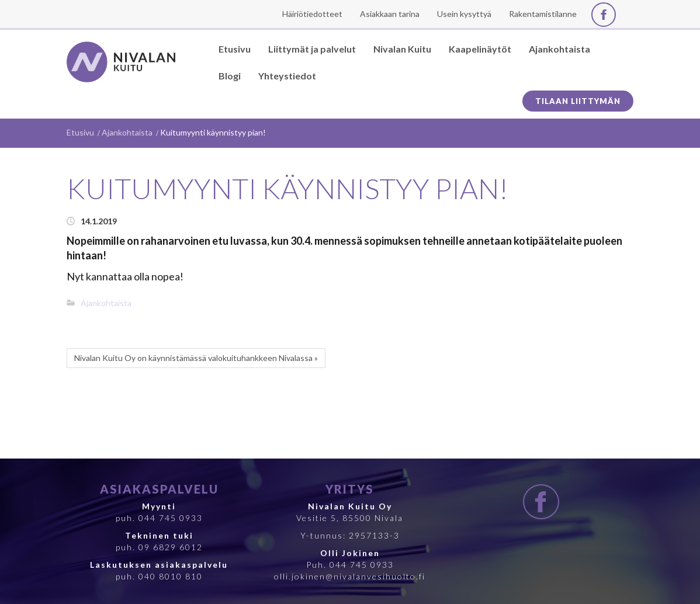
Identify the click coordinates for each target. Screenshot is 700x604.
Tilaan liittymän (578, 101)
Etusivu (80, 132)
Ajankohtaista (127, 132)
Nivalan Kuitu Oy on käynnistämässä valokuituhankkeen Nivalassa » (196, 358)
